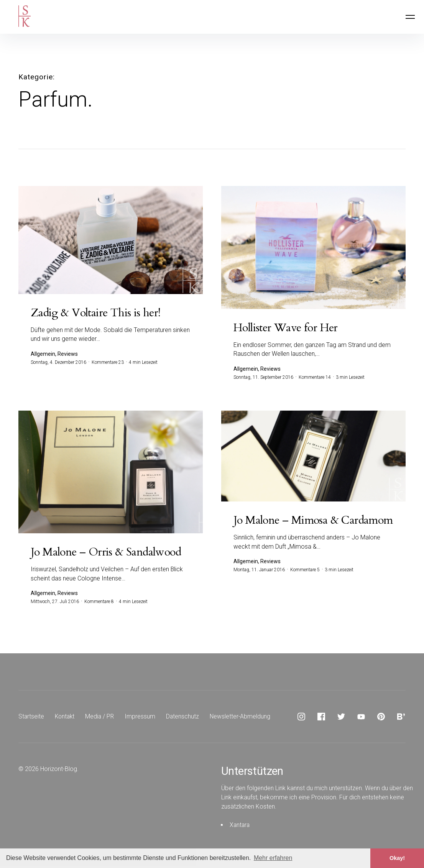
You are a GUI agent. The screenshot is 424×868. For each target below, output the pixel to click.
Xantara (240, 826)
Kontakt (66, 718)
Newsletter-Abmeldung (243, 718)
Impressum (143, 718)
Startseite (31, 718)
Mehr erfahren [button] (273, 858)
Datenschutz (185, 718)
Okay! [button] (397, 858)
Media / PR (102, 718)
